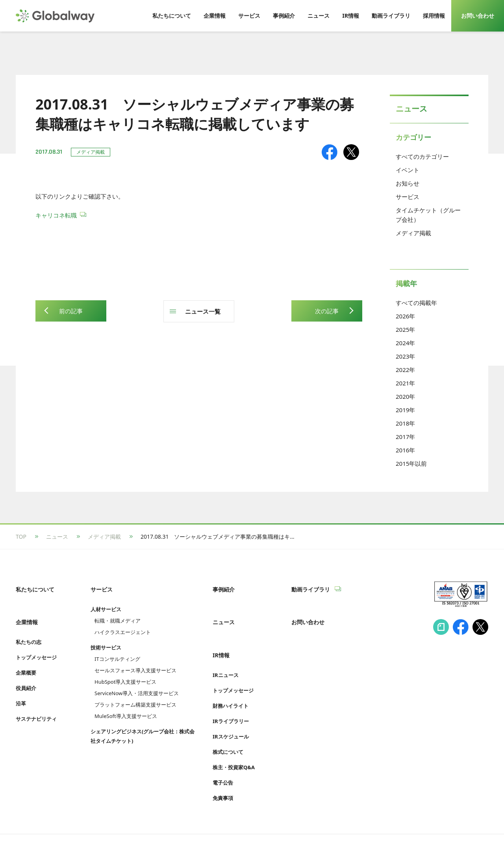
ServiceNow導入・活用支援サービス (137, 684)
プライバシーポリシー (134, 829)
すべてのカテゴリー (422, 156)
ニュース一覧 (203, 311)
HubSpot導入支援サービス (125, 673)
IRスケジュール (231, 711)
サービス (408, 197)
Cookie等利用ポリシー (203, 829)
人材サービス (106, 601)
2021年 (405, 383)
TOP (21, 537)
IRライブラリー (231, 696)
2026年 (405, 316)
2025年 (405, 329)
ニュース (57, 537)
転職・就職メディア (118, 612)
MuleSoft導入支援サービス (126, 707)
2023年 (405, 356)
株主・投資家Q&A (234, 742)
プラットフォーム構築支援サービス (135, 696)
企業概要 (26, 656)
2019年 (405, 410)
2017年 (405, 437)
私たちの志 (29, 625)
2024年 (405, 343)
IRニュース (226, 650)
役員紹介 (26, 671)
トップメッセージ (36, 641)
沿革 (21, 687)
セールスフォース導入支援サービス (135, 662)
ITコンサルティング (117, 650)
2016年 (405, 450)
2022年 (405, 370)
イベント (408, 170)
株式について (228, 727)
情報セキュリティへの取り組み (54, 829)
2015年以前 (411, 463)
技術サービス (106, 639)
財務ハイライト (231, 681)
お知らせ (408, 183)
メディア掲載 (413, 233)
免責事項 (223, 773)
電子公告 (223, 757)
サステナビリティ (36, 702)
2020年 (405, 396)
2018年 (405, 423)
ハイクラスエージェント (123, 623)
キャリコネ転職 (56, 215)
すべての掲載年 (416, 303)
